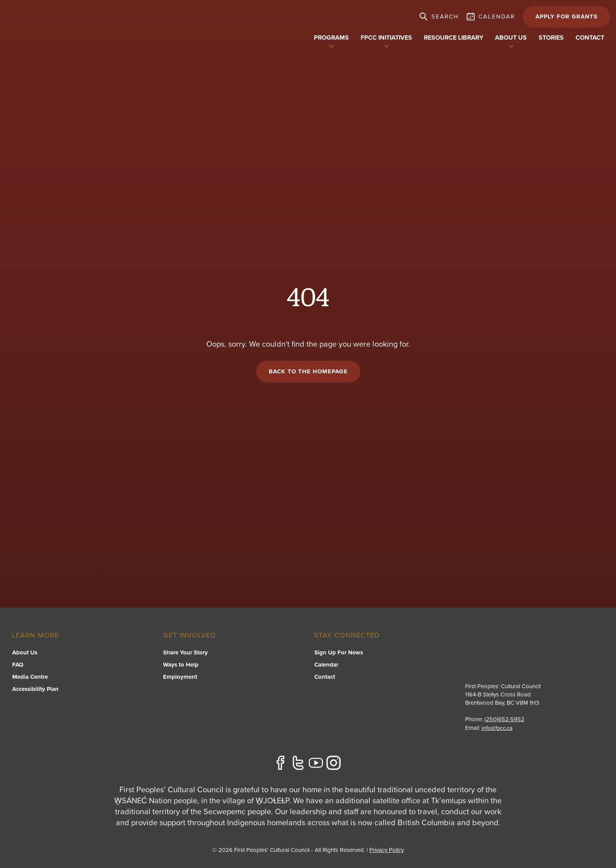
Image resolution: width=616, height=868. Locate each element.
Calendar (326, 666)
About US (511, 38)
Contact (590, 38)
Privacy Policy (387, 850)
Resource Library (454, 38)
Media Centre (30, 678)
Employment (180, 678)
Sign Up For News (338, 654)
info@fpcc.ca (498, 728)
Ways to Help (181, 666)
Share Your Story (185, 654)
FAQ (17, 666)
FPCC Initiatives (386, 38)
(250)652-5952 (505, 720)
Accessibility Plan (35, 690)
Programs (331, 38)
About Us (24, 654)
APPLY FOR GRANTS (566, 16)
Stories (551, 38)
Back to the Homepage (308, 372)
